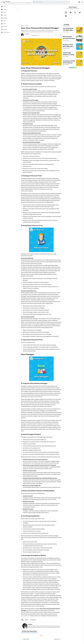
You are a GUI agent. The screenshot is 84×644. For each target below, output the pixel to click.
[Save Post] (56, 35)
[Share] (58, 35)
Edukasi (27, 26)
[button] (66, 12)
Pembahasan (33, 620)
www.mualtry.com (25, 616)
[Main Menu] (2, 2)
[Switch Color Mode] (79, 2)
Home (22, 26)
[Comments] (61, 35)
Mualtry (23, 73)
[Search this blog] (34, 2)
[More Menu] (82, 2)
